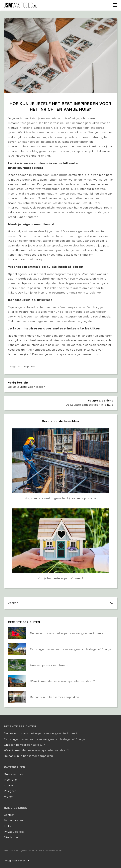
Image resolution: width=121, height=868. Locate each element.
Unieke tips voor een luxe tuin (25, 745)
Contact (9, 815)
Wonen (9, 797)
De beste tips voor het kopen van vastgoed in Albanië (41, 733)
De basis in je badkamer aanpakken (29, 756)
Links (8, 826)
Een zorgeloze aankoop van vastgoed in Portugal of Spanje (45, 739)
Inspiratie (29, 367)
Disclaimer (12, 837)
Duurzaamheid (14, 774)
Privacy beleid (14, 832)
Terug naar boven (17, 861)
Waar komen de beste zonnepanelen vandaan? (36, 750)
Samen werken (14, 820)
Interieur (10, 785)
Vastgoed (10, 791)
